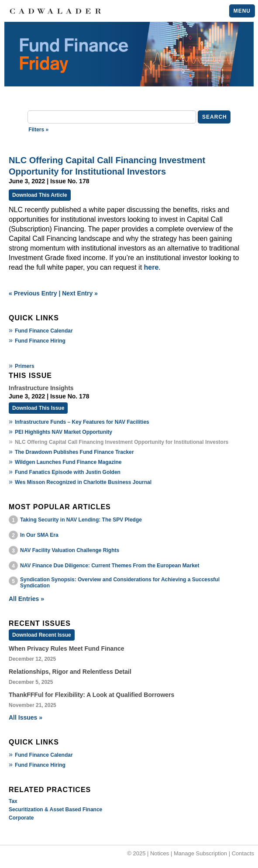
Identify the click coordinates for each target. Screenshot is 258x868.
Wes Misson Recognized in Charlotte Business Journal (83, 482)
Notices (160, 853)
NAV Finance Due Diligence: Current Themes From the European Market (110, 566)
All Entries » (26, 599)
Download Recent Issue (42, 635)
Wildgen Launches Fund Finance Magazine (68, 462)
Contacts (243, 853)
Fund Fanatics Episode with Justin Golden (68, 472)
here (151, 267)
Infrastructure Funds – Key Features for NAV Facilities (82, 422)
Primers (25, 366)
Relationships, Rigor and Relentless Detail (70, 672)
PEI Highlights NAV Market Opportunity (64, 432)
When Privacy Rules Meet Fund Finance (67, 648)
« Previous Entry (33, 293)
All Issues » (26, 717)
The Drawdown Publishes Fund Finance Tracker (74, 452)
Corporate (21, 818)
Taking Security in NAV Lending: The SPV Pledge (81, 520)
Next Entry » (80, 293)
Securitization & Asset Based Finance (55, 810)
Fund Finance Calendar (44, 331)
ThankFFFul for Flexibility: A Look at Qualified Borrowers (91, 695)
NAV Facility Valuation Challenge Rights (70, 550)
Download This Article (40, 195)
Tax (13, 801)
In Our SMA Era (39, 535)
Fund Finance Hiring (40, 341)
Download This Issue (38, 408)
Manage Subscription (200, 853)
